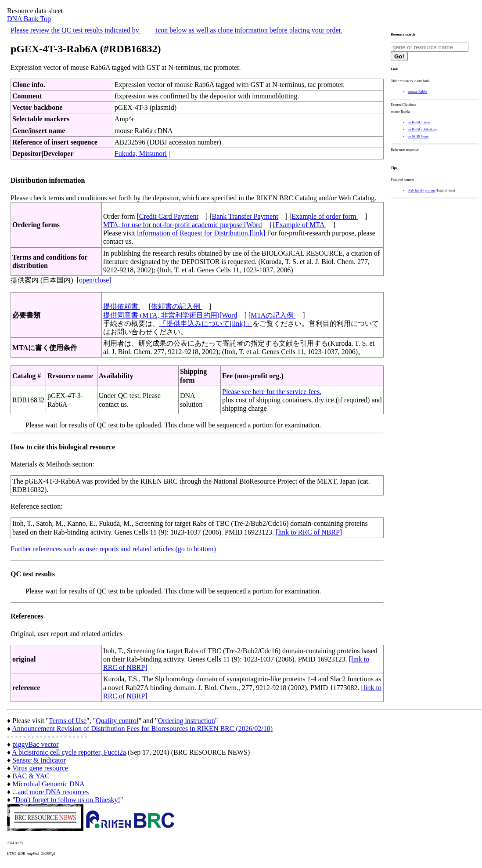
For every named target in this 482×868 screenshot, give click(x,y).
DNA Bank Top (29, 19)
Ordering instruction (187, 721)
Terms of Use (68, 721)
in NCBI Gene (418, 136)
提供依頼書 (122, 306)
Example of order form (325, 216)
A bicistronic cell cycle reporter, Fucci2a (69, 752)
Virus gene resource (40, 768)
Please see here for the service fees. (272, 392)
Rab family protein (421, 190)
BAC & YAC (31, 776)
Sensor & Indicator (39, 760)
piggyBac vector (35, 744)
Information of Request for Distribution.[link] (201, 233)
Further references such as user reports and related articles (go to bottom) (113, 549)
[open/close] (94, 280)
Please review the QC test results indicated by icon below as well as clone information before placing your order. (176, 30)
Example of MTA (301, 225)
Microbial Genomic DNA (48, 784)
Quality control (117, 721)
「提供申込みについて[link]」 (206, 324)
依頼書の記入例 (176, 306)
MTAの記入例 (273, 315)
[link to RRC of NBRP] (309, 532)
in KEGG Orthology (423, 129)
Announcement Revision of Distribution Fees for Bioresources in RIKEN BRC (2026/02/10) (142, 729)
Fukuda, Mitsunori (141, 154)
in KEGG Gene (419, 122)
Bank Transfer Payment (245, 216)
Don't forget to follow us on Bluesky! (68, 800)
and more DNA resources (53, 792)
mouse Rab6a (418, 92)
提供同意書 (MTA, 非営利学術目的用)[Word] (175, 315)
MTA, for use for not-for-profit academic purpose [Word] (187, 225)
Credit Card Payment (169, 216)
